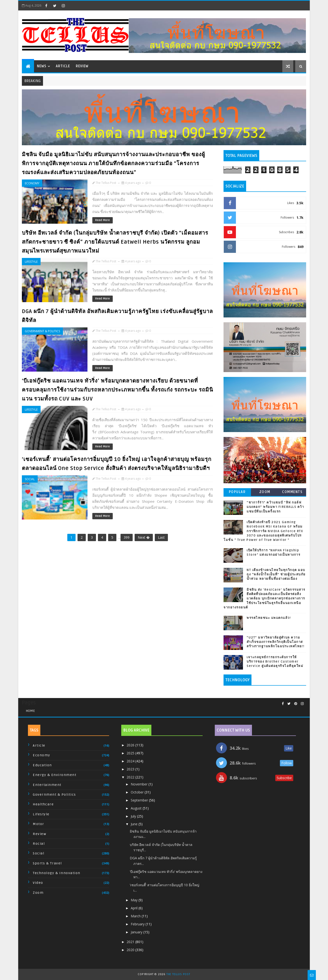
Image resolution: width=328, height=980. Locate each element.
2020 (131, 950)
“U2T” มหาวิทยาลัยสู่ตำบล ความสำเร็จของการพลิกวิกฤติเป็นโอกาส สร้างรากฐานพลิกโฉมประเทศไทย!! (276, 642)
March (136, 916)
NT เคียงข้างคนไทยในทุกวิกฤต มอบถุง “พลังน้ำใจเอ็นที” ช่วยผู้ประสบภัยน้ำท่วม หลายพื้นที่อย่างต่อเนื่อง (276, 574)
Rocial (39, 844)
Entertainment (47, 785)
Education (42, 765)
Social (30, 479)
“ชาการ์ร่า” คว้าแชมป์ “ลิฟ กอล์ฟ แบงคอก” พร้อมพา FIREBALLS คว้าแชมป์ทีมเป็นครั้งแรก (275, 507)
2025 (131, 753)
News (42, 66)
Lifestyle (31, 262)
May (135, 900)
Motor (39, 824)
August (137, 808)
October (138, 792)
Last (161, 537)
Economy (32, 183)
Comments (292, 492)
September (140, 800)
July (134, 816)
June (135, 824)
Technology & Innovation (57, 873)
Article (63, 66)
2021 (131, 942)
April (135, 908)
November (140, 784)
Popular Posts (237, 493)
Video (38, 883)
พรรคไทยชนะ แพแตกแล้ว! (269, 618)
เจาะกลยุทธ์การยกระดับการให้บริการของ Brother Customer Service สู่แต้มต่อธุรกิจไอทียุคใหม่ (275, 662)
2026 (131, 745)
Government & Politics (42, 331)
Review (82, 66)
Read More (103, 220)
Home (30, 711)
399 (127, 537)
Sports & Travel (47, 863)
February (138, 924)
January (137, 932)
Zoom (265, 492)
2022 (131, 777)
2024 (131, 761)
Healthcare (43, 804)
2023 (131, 769)
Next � (144, 537)
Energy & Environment (55, 775)
